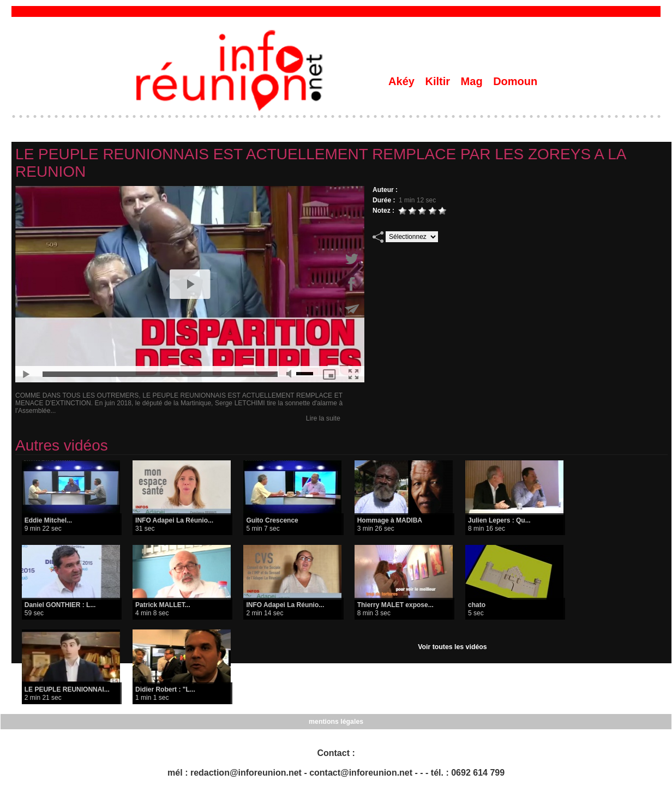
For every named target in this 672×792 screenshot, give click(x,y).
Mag (473, 81)
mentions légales (336, 722)
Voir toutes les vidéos (452, 647)
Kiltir (439, 81)
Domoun (515, 81)
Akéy (403, 81)
